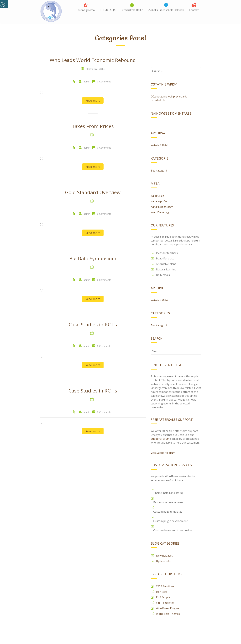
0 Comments (104, 81)
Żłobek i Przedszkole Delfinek (166, 10)
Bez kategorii (159, 171)
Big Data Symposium (93, 259)
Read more (93, 101)
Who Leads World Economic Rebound (93, 60)
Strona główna (86, 10)
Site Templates (165, 603)
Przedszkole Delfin (132, 10)
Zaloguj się (157, 196)
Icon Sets (162, 592)
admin (87, 81)
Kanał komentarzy (162, 207)
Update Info (163, 561)
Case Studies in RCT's (93, 391)
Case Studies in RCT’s (93, 325)
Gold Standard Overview (93, 193)
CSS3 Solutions (165, 586)
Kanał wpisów (159, 201)
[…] (42, 92)
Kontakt (194, 10)
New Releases (164, 556)
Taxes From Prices (93, 126)
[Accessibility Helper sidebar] (4, 4)
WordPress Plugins (168, 608)
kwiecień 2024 (159, 145)
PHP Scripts (163, 597)
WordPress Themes (168, 614)
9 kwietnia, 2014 (96, 69)
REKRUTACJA (108, 10)
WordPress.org (160, 212)
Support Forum (160, 439)
